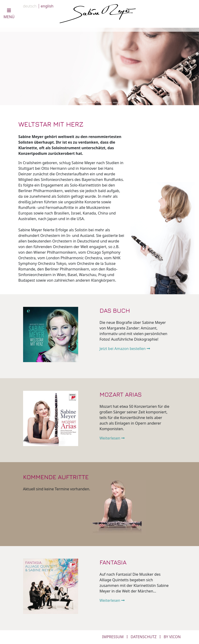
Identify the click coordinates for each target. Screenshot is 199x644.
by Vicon (172, 637)
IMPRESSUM (113, 637)
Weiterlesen (110, 438)
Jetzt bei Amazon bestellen (123, 349)
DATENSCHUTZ (144, 637)
